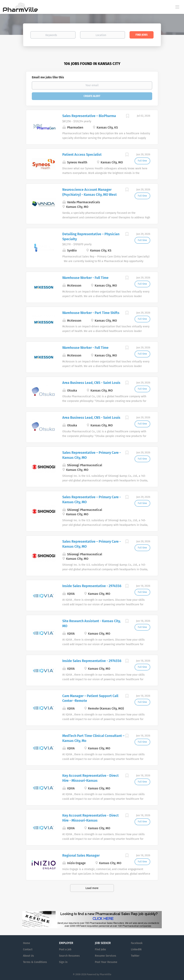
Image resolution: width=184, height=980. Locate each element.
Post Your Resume (106, 962)
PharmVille (106, 974)
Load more (92, 888)
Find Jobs (142, 35)
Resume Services (106, 956)
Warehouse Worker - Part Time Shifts (91, 313)
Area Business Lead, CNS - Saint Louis (91, 383)
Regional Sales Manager (81, 855)
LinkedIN (136, 949)
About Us (28, 956)
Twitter (135, 956)
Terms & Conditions (35, 962)
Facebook (137, 943)
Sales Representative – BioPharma (89, 116)
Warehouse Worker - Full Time (85, 278)
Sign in (63, 962)
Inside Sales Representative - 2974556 (92, 586)
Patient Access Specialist (82, 155)
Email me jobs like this (48, 77)
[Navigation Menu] (177, 7)
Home (27, 943)
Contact (28, 949)
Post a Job (65, 949)
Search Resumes (69, 956)
